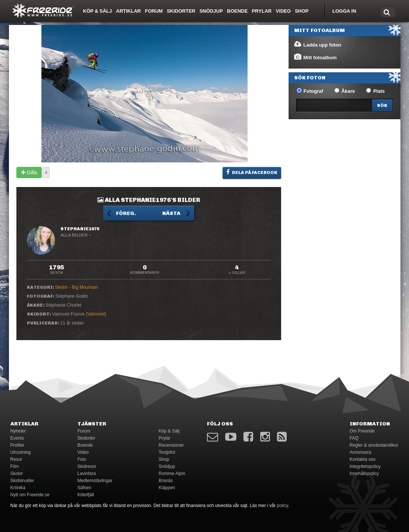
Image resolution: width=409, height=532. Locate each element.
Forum (154, 11)
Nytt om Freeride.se (30, 495)
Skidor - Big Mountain (77, 287)
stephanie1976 (80, 229)
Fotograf (310, 91)
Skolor (17, 474)
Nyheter (18, 431)
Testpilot (167, 452)
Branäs (166, 481)
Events (17, 438)
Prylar (262, 11)
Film (15, 466)
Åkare (345, 91)
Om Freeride (362, 431)
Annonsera (361, 452)
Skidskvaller (22, 481)
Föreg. (126, 213)
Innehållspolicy (364, 474)
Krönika (18, 488)
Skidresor (87, 466)
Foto (82, 459)
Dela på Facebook (252, 172)
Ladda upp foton (317, 44)
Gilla (29, 172)
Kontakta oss (363, 459)
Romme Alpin (172, 474)
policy (283, 506)
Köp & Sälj (98, 11)
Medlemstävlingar (95, 481)
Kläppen (167, 488)
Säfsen (84, 488)
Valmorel (96, 314)
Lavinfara (87, 474)
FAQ (354, 438)
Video (283, 11)
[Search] (382, 105)
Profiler (18, 445)
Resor (16, 459)
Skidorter (181, 11)
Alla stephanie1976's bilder (149, 200)
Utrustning (21, 452)
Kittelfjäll (86, 495)
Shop (302, 11)
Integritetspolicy (365, 466)
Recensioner (171, 445)
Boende (237, 11)
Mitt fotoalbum (315, 57)
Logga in (344, 11)
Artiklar (128, 11)
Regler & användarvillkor (374, 445)
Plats (375, 91)
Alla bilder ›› (76, 235)
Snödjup (211, 11)
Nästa (171, 213)
